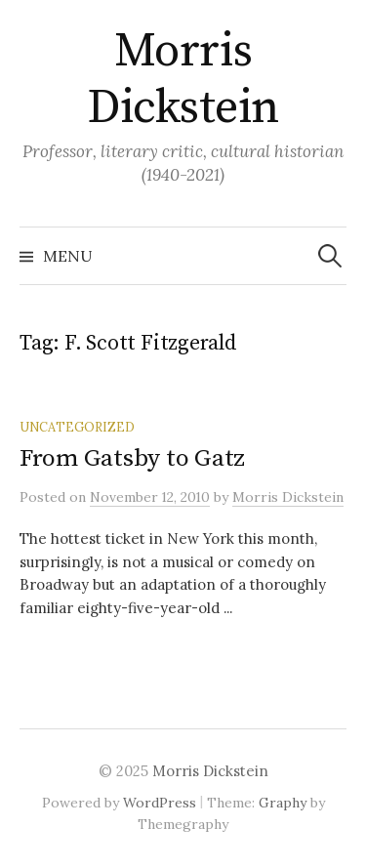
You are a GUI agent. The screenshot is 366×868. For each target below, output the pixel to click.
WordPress (160, 803)
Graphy (283, 803)
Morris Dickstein (183, 80)
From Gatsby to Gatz (132, 458)
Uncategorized (77, 427)
